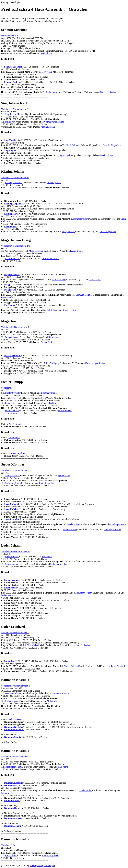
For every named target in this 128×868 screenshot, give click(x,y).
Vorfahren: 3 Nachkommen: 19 (15, 177)
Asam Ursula (77, 251)
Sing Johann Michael (15, 114)
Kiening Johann (48, 127)
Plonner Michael (72, 666)
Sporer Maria (64, 475)
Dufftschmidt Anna (50, 259)
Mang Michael (64, 155)
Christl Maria (95, 280)
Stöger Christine (69, 310)
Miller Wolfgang (52, 363)
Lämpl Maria (14, 437)
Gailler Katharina (108, 92)
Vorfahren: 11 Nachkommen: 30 (16, 470)
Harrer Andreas (59, 280)
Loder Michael (12, 556)
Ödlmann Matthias (84, 295)
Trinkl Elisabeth (118, 666)
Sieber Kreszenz (16, 719)
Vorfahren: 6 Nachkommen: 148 (16, 246)
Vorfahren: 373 (8, 845)
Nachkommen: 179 (10, 36)
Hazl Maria (63, 767)
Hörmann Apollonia (17, 453)
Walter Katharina (9, 595)
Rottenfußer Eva (47, 483)
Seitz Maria (47, 556)
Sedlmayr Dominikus (15, 483)
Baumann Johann (85, 593)
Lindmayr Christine (112, 529)
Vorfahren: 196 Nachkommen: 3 (16, 757)
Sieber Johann (12, 701)
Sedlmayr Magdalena (60, 564)
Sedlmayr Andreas (55, 92)
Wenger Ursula (15, 424)
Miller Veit (10, 122)
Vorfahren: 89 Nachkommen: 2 (15, 633)
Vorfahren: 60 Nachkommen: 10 (16, 551)
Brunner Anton (70, 529)
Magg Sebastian (36, 251)
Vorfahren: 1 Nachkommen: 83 (15, 109)
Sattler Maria (7, 793)
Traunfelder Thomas (15, 767)
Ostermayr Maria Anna (53, 122)
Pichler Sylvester (13, 393)
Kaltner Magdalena (51, 855)
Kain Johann (11, 855)
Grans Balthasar (13, 259)
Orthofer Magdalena (112, 145)
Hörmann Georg (13, 411)
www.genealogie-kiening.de (43, 866)
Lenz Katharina (83, 645)
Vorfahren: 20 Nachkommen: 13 (16, 327)
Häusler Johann (74, 524)
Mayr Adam (47, 72)
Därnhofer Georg (81, 219)
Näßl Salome (107, 155)
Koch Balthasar (74, 145)
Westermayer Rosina (95, 363)
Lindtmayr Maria (49, 393)
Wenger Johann (12, 337)
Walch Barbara (65, 411)
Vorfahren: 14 (7, 388)
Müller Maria (53, 701)
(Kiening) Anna (54, 183)
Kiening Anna (55, 337)
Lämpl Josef (11, 403)
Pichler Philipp (47, 342)
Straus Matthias (13, 475)
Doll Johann (52, 310)
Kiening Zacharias (14, 183)
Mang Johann (68, 231)
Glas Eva (52, 403)
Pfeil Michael (33, 645)
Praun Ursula (7, 297)
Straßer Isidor (86, 790)
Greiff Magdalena (108, 231)
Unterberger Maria (118, 524)
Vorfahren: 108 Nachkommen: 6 (16, 686)
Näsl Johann (46, 53)
